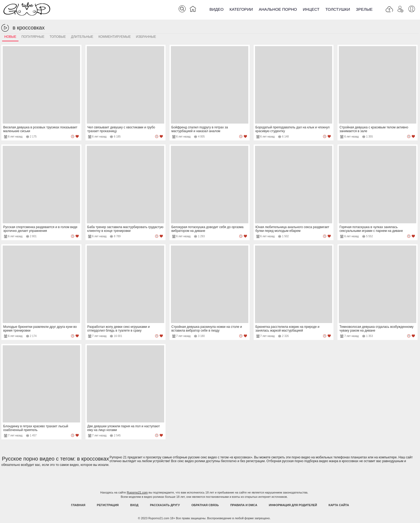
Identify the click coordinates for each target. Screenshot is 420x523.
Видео (217, 9)
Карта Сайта (339, 505)
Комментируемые (115, 37)
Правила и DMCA (244, 505)
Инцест (311, 9)
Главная (78, 505)
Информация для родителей (293, 505)
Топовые (58, 37)
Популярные (33, 37)
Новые (10, 37)
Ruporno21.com (137, 492)
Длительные (82, 37)
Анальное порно (278, 9)
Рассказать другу (165, 505)
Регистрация (108, 505)
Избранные (146, 37)
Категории (241, 9)
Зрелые (364, 9)
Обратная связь (205, 505)
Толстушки (338, 9)
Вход (134, 505)
